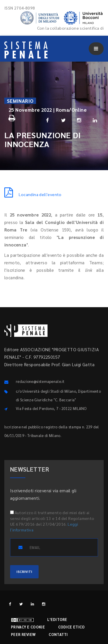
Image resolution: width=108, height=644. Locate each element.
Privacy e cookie (28, 627)
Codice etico (72, 627)
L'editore (57, 619)
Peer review (23, 634)
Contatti (58, 634)
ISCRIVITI (24, 571)
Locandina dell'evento (33, 194)
